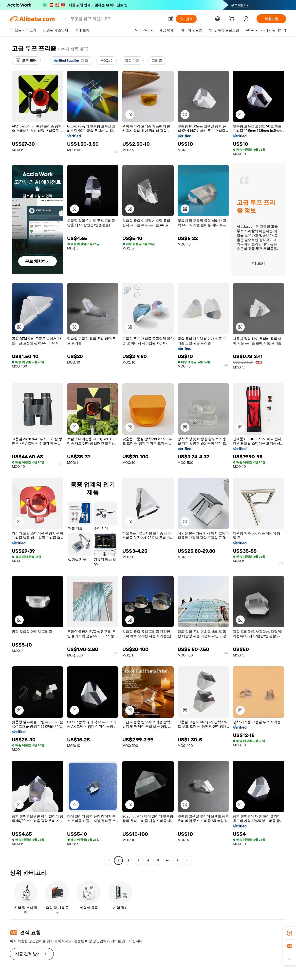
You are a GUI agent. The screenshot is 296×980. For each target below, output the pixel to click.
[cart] (233, 20)
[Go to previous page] (109, 860)
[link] (290, 933)
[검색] (186, 19)
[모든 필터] (26, 61)
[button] (171, 19)
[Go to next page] (187, 860)
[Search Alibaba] (117, 19)
